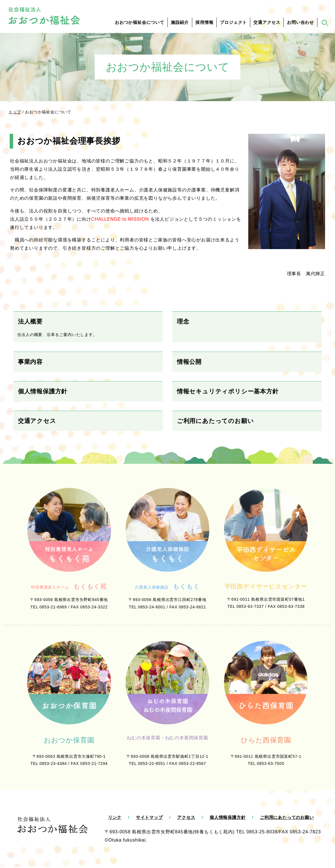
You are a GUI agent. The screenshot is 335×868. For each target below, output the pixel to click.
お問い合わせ (300, 22)
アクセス (186, 818)
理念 (183, 321)
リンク (115, 818)
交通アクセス (267, 22)
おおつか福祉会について (140, 22)
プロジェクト (233, 22)
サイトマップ (149, 818)
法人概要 (30, 321)
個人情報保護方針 (43, 391)
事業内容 (30, 362)
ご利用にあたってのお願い (215, 421)
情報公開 (189, 362)
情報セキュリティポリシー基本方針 (228, 391)
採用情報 (204, 22)
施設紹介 (180, 22)
